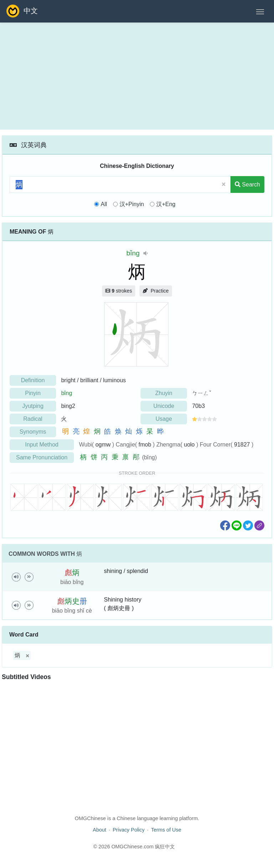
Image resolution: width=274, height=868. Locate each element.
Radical (33, 419)
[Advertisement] (137, 76)
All (104, 204)
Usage (164, 419)
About (100, 830)
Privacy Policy (129, 830)
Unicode (164, 406)
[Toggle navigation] (260, 11)
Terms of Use (166, 830)
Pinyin (33, 393)
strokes (119, 291)
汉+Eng (166, 204)
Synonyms (33, 432)
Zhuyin (164, 393)
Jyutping (33, 406)
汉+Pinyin (132, 204)
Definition (33, 380)
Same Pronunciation (42, 457)
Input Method (42, 445)
